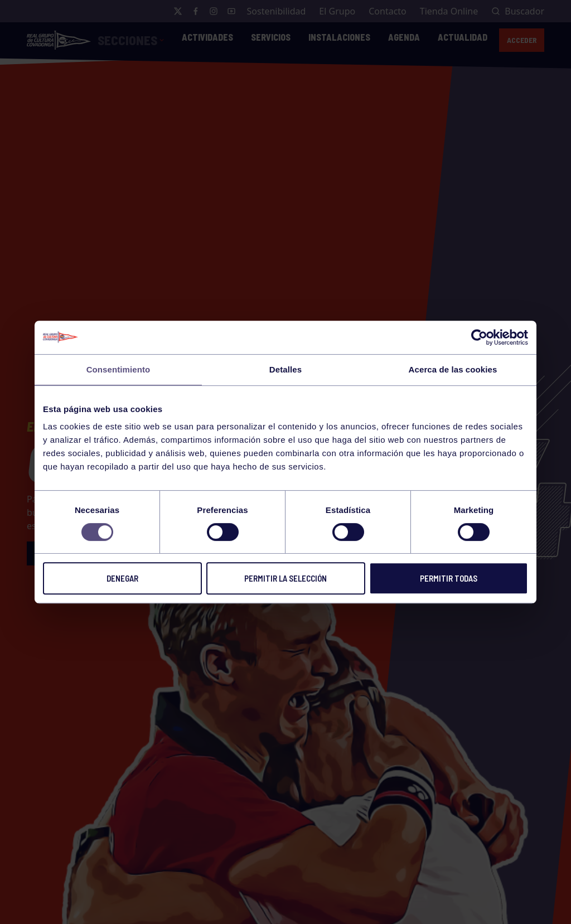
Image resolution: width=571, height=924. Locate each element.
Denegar (122, 578)
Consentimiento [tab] (118, 369)
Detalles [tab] (285, 369)
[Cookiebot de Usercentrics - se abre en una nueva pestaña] (479, 337)
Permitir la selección (285, 578)
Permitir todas (449, 578)
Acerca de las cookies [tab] (453, 369)
